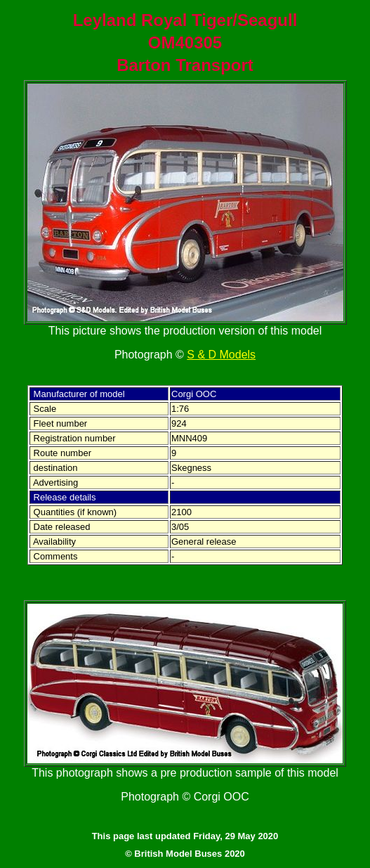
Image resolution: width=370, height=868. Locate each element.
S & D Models (221, 355)
